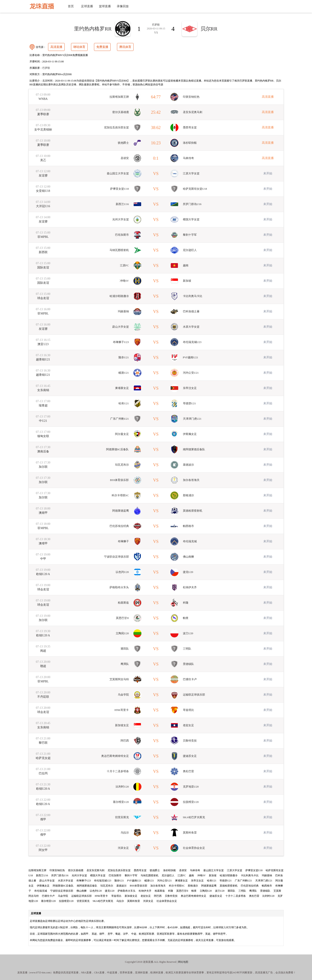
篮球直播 (105, 6)
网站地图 (183, 962)
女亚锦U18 (43, 191)
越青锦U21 (43, 359)
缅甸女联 (43, 436)
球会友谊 (43, 298)
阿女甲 (43, 850)
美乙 (43, 160)
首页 (71, 6)
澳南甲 (43, 513)
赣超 (43, 666)
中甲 (43, 559)
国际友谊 (43, 268)
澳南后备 (43, 451)
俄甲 (43, 819)
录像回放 (123, 6)
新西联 (43, 252)
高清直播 (56, 47)
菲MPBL (43, 237)
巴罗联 (46, 68)
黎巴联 (43, 743)
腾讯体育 (125, 47)
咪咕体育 (79, 47)
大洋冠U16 (43, 206)
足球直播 (87, 6)
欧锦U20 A (43, 574)
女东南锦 (43, 390)
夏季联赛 (43, 114)
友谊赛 (43, 176)
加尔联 (43, 467)
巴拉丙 (43, 773)
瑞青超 (43, 405)
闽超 (43, 651)
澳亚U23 (43, 344)
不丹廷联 (43, 697)
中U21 (43, 421)
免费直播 (102, 47)
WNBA (43, 99)
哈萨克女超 (43, 758)
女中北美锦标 (43, 130)
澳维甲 (43, 543)
